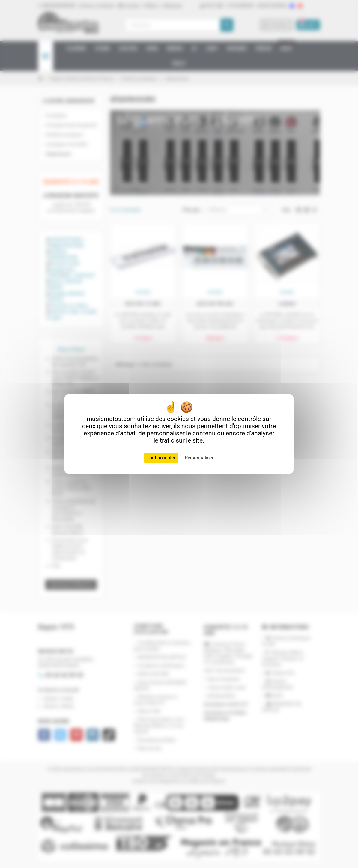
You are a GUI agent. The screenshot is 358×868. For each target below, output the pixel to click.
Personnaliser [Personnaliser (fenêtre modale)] (199, 458)
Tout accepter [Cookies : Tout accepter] (161, 458)
